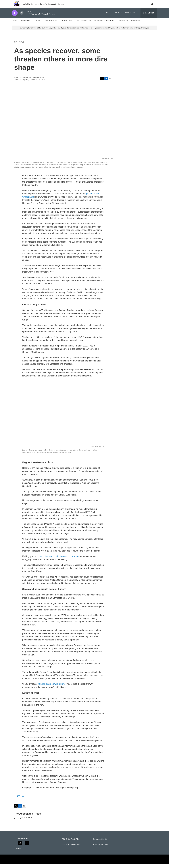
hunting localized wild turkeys (52, 688)
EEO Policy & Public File (71, 848)
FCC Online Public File (70, 843)
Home (14, 24)
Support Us (51, 24)
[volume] (22, 17)
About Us (67, 24)
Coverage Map (84, 24)
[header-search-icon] (154, 6)
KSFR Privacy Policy (100, 848)
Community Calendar (105, 24)
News (38, 24)
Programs (25, 24)
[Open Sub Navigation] (32, 24)
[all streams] (149, 17)
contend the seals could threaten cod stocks (57, 560)
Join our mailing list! (100, 843)
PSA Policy (135, 24)
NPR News (19, 46)
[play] (15, 17)
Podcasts (123, 24)
